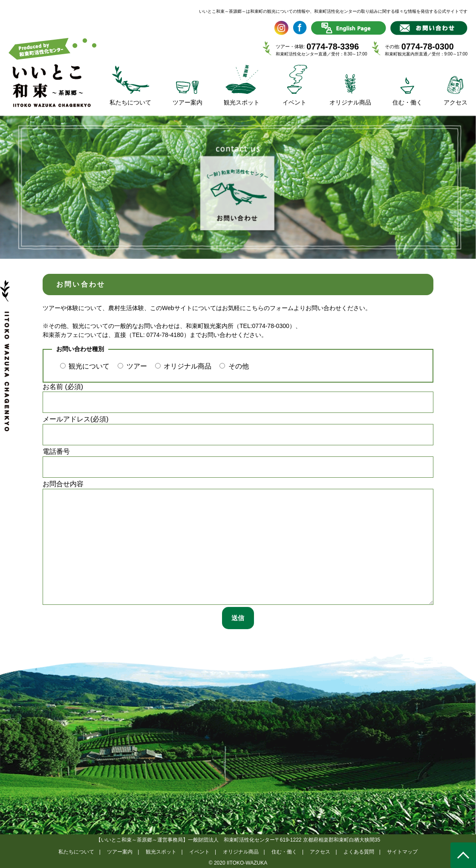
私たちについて (76, 852)
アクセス (320, 852)
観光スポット (161, 852)
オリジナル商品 (241, 852)
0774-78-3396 (333, 46)
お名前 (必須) (238, 398)
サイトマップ (402, 852)
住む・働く (284, 852)
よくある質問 (359, 852)
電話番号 (238, 463)
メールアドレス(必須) (238, 430)
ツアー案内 (120, 852)
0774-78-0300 (428, 46)
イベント (199, 852)
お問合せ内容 (238, 543)
